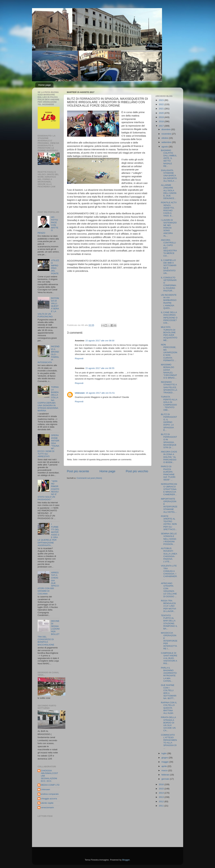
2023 (162, 100)
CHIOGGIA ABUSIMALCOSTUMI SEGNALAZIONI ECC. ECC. (50, 776)
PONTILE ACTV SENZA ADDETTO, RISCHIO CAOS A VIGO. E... (169, 209)
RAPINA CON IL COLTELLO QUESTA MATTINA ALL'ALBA (169, 708)
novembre (167, 134)
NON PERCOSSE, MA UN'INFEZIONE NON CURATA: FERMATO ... (169, 353)
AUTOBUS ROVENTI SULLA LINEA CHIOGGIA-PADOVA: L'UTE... (169, 555)
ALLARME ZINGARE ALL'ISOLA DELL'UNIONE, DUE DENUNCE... (169, 192)
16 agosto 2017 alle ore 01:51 (100, 393)
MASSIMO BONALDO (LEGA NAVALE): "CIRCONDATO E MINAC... (169, 371)
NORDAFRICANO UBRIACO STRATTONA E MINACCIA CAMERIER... (169, 489)
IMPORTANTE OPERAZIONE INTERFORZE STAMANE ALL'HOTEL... (169, 505)
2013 (162, 797)
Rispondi (79, 358)
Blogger (126, 860)
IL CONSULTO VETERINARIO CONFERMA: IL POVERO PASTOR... (169, 284)
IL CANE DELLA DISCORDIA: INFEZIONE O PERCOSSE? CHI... (169, 318)
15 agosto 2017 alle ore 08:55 (100, 368)
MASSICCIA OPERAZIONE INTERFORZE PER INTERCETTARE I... (169, 641)
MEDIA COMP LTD (50, 785)
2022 (162, 104)
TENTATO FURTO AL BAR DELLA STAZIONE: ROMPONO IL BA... (169, 622)
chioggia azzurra (49, 799)
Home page (45, 85)
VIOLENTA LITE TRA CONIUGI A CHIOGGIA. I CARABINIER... (169, 572)
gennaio (166, 779)
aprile (165, 766)
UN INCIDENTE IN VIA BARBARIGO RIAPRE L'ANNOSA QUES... (169, 302)
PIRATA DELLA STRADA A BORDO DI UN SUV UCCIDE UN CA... (168, 724)
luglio (164, 753)
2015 (162, 789)
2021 (162, 109)
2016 (162, 784)
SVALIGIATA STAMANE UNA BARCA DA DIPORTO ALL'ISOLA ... (169, 176)
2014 (162, 793)
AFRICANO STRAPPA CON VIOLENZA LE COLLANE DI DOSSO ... (169, 590)
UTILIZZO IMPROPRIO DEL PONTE (55, 267)
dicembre (166, 129)
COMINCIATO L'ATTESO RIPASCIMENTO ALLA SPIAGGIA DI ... (169, 741)
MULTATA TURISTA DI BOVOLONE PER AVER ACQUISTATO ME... (169, 334)
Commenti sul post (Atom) (89, 478)
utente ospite (47, 803)
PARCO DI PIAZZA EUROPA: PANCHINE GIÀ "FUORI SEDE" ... (168, 473)
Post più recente (78, 471)
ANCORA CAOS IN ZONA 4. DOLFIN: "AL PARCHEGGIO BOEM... (169, 457)
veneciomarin (47, 807)
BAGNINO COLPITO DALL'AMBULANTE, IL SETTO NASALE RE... (169, 158)
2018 (162, 121)
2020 (162, 113)
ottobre (165, 138)
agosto (165, 147)
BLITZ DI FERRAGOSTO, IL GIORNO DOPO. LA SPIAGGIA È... (169, 422)
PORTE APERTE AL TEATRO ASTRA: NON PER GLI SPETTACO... (169, 523)
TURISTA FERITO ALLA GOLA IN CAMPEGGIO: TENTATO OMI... (169, 403)
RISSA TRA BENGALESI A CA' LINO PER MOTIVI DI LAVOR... (168, 606)
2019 (162, 117)
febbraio (166, 775)
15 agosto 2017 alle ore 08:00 (100, 341)
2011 (162, 806)
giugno (165, 758)
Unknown (80, 393)
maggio (165, 762)
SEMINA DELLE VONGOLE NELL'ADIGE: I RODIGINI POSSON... (169, 539)
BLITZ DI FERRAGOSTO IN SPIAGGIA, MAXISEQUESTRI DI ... (169, 441)
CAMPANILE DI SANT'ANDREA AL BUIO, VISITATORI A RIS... (169, 658)
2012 (162, 801)
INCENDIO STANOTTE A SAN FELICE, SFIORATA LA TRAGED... (169, 387)
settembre (167, 142)
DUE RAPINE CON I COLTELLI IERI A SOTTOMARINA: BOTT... (169, 692)
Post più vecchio (137, 471)
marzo (165, 770)
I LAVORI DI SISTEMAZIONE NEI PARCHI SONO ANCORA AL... (169, 228)
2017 (162, 126)
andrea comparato (50, 794)
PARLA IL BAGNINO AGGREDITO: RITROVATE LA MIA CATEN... (169, 674)
